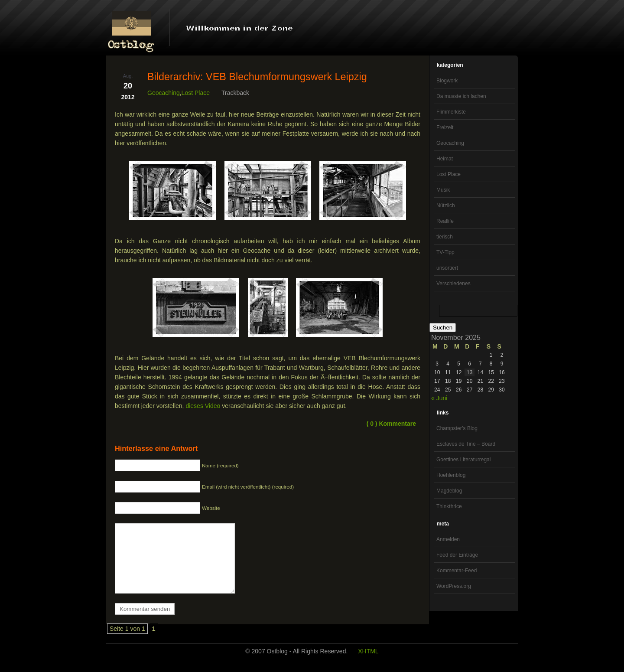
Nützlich (446, 206)
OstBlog (131, 29)
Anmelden (448, 539)
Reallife (445, 221)
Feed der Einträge (457, 555)
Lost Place (448, 174)
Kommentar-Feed (457, 571)
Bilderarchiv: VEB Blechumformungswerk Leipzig (257, 77)
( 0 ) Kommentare (391, 424)
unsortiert (447, 268)
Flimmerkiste (451, 112)
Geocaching (450, 143)
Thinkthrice (449, 506)
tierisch (445, 237)
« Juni (439, 398)
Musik (443, 190)
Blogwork (447, 81)
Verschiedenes (453, 284)
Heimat (445, 159)
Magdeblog (449, 491)
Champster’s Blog (457, 428)
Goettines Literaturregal (463, 460)
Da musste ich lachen (461, 96)
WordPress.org (454, 586)
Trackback (235, 93)
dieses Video (203, 406)
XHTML (368, 664)
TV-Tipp (445, 252)
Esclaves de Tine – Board (466, 444)
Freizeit (445, 127)
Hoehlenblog (451, 475)
